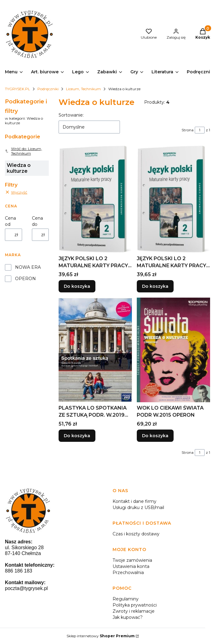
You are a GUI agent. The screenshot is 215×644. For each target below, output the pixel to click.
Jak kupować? (128, 617)
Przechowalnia (128, 573)
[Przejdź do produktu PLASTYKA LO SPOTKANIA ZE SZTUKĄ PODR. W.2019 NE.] (95, 350)
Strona (188, 130)
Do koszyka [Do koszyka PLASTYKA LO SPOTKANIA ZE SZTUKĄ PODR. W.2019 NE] (77, 436)
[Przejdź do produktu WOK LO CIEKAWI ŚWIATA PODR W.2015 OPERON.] (173, 350)
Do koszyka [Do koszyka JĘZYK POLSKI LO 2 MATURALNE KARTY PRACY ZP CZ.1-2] (155, 287)
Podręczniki (48, 89)
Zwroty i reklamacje (134, 611)
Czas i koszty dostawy (136, 534)
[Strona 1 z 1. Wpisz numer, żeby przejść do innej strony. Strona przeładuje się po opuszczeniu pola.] (200, 130)
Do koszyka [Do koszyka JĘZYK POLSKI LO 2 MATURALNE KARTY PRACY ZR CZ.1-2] (77, 287)
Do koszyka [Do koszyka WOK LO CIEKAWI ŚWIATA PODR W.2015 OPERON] (155, 436)
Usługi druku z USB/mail (138, 507)
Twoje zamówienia (132, 560)
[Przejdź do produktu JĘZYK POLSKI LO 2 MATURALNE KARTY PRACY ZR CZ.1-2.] (95, 199)
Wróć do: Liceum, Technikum (23, 151)
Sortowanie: (71, 115)
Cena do (37, 221)
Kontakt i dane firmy (134, 501)
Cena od (10, 221)
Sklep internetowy (101, 636)
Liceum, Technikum (83, 89)
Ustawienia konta (131, 566)
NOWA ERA (28, 267)
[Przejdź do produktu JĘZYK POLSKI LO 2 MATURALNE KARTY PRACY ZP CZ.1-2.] (173, 199)
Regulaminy (126, 599)
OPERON (25, 279)
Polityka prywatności (135, 605)
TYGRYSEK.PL (17, 89)
